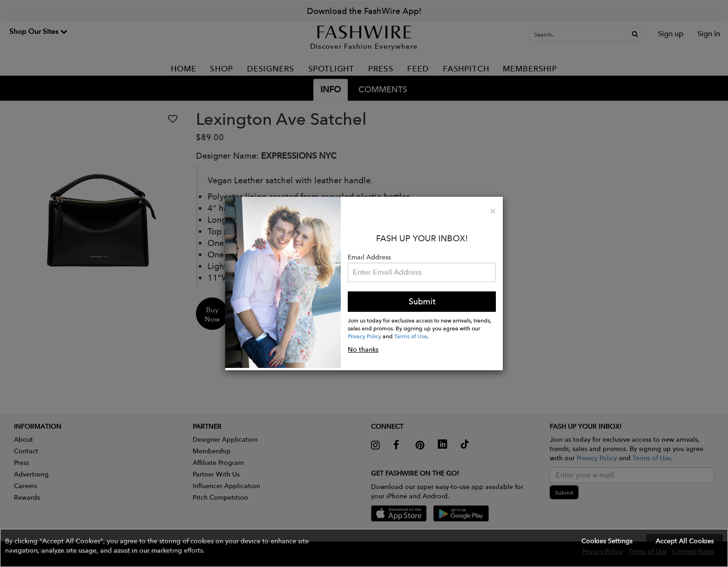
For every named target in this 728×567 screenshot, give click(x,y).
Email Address (369, 257)
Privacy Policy (364, 336)
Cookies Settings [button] (607, 541)
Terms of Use (411, 336)
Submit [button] (422, 301)
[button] (364, 548)
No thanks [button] (363, 349)
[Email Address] (422, 272)
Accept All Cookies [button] (685, 541)
